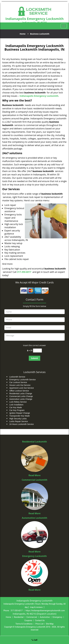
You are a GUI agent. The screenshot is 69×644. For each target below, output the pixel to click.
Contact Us (40, 620)
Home (23, 34)
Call (35, 640)
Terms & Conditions (24, 624)
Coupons (28, 620)
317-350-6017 (24, 272)
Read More (34, 475)
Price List (39, 624)
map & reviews (36, 607)
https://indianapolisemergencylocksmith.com (45, 611)
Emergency (57, 617)
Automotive (45, 617)
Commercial (32, 617)
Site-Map (50, 624)
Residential (19, 617)
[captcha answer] (37, 351)
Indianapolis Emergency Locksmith (39, 96)
